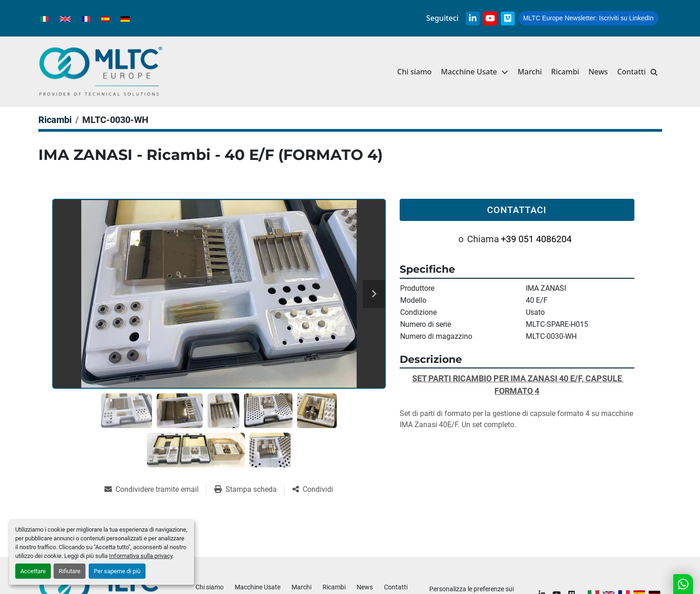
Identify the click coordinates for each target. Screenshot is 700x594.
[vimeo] (508, 18)
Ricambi (565, 72)
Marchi (530, 72)
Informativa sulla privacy (141, 556)
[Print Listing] (249, 490)
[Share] (313, 490)
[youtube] (490, 18)
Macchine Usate (469, 72)
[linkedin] (473, 18)
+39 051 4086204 (536, 239)
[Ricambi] (55, 120)
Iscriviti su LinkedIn (588, 18)
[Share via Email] (155, 490)
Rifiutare (70, 571)
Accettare (33, 571)
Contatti (632, 72)
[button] (475, 72)
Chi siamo (414, 72)
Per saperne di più (117, 571)
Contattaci (517, 210)
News (598, 72)
